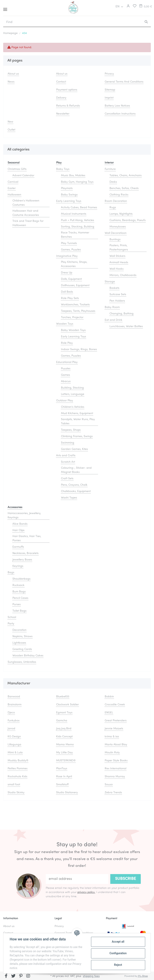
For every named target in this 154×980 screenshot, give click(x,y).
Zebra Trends (113, 793)
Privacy (109, 74)
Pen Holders (117, 301)
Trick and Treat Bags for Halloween (28, 223)
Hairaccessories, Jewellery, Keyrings (24, 515)
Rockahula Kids (17, 777)
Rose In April (64, 777)
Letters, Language (73, 394)
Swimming (68, 443)
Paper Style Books (116, 761)
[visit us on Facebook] (6, 976)
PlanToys (62, 769)
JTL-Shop (143, 976)
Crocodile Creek (115, 705)
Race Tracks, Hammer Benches (75, 235)
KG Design (14, 737)
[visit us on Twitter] (14, 976)
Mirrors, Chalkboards (123, 275)
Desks (113, 182)
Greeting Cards (22, 649)
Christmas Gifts (17, 169)
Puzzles (66, 369)
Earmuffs (18, 547)
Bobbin (109, 697)
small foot (14, 785)
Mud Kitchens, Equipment (77, 413)
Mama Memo (65, 745)
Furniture (110, 169)
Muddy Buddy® (18, 761)
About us (13, 74)
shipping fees (91, 976)
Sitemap (110, 90)
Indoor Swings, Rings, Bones (79, 349)
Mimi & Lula (15, 753)
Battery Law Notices (117, 106)
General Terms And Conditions (124, 82)
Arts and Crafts (66, 456)
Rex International (115, 769)
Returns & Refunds (68, 106)
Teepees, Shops (71, 430)
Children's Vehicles (73, 407)
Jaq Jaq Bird (64, 729)
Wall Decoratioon (116, 233)
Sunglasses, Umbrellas (22, 662)
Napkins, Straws (22, 637)
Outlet (11, 130)
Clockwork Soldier (67, 705)
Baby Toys (63, 169)
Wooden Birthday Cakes (28, 656)
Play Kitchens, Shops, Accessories (74, 264)
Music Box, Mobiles (73, 176)
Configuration (118, 953)
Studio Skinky (16, 793)
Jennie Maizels (114, 729)
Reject (118, 965)
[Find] (72, 22)
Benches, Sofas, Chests (124, 188)
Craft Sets (67, 479)
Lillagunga (14, 745)
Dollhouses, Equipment (75, 286)
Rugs (113, 208)
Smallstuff (62, 785)
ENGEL (109, 713)
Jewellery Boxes (22, 560)
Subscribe (126, 879)
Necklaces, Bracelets (25, 553)
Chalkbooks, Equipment (76, 491)
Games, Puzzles (71, 250)
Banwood (14, 697)
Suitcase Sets (118, 295)
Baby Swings (69, 195)
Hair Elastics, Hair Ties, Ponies (27, 538)
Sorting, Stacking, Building (78, 227)
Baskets (114, 288)
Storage (110, 282)
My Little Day (64, 753)
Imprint (109, 98)
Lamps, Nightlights (121, 214)
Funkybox (14, 721)
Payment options (67, 90)
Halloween (14, 195)
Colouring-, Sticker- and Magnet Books (76, 470)
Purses (17, 605)
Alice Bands (20, 524)
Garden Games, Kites (74, 449)
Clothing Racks (119, 195)
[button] (128, 7)
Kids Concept (64, 737)
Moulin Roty (112, 753)
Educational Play (67, 362)
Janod (11, 729)
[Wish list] (134, 7)
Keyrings (18, 566)
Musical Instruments (74, 214)
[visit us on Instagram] (28, 976)
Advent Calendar (23, 176)
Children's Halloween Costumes (26, 203)
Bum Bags (19, 592)
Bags (11, 573)
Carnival (13, 182)
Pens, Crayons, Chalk (74, 485)
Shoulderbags (21, 579)
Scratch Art (68, 462)
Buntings (115, 240)
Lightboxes (19, 643)
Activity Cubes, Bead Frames (79, 208)
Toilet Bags (19, 611)
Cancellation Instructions (120, 114)
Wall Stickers (117, 256)
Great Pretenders (116, 721)
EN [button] (118, 7)
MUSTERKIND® (66, 761)
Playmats (67, 188)
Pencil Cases (20, 598)
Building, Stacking (72, 388)
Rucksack (18, 585)
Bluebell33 (63, 697)
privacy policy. (86, 892)
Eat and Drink (113, 320)
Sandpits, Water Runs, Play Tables (78, 422)
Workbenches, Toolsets (75, 305)
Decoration (19, 630)
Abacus (66, 381)
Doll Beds (67, 292)
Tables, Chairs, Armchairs (126, 176)
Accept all (118, 942)
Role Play (67, 343)
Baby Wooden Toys (73, 330)
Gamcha (62, 721)
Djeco (11, 713)
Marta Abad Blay (116, 745)
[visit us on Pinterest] (21, 976)
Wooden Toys (65, 324)
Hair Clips (18, 530)
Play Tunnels (69, 243)
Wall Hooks (117, 269)
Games (65, 375)
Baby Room (112, 307)
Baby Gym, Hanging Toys (77, 182)
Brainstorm (15, 705)
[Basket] (145, 7)
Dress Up (67, 273)
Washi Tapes (69, 498)
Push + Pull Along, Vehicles (78, 220)
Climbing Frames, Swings (77, 436)
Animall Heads (119, 263)
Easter (12, 188)
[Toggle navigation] (5, 8)
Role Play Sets (70, 298)
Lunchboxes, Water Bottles (126, 327)
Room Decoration (116, 201)
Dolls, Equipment (71, 279)
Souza (109, 785)
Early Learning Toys (69, 201)
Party (11, 624)
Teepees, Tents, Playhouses (78, 311)
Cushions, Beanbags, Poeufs (128, 220)
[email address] (77, 879)
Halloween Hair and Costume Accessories (26, 213)
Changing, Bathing (122, 314)
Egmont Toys (64, 713)
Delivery (61, 98)
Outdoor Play (65, 401)
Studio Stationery (67, 793)
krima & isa (112, 737)
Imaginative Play (67, 256)
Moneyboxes (118, 227)
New (10, 122)
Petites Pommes (18, 769)
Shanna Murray (115, 777)
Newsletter (63, 114)
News (11, 82)
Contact (61, 82)
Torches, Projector (72, 318)
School (12, 617)
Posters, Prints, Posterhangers (119, 248)
